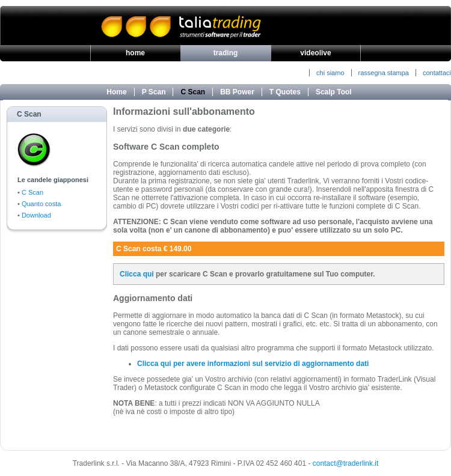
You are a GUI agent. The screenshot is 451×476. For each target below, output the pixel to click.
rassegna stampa (384, 73)
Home (116, 92)
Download (36, 215)
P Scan (154, 92)
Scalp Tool (334, 92)
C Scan (193, 92)
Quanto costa (41, 204)
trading (226, 53)
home (135, 53)
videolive (315, 53)
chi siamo (330, 73)
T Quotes (285, 92)
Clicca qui (137, 274)
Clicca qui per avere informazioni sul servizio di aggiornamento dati (253, 364)
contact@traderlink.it (346, 463)
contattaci (437, 73)
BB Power (237, 92)
